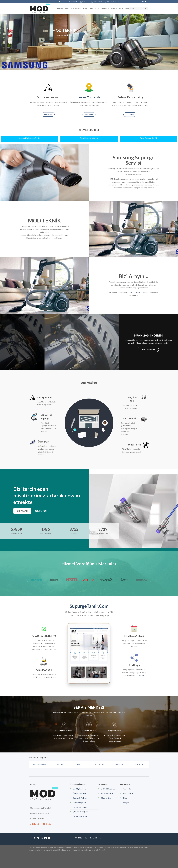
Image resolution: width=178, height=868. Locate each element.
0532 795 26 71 (136, 292)
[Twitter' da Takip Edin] (145, 2)
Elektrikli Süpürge (108, 789)
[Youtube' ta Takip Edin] (49, 838)
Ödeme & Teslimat (80, 798)
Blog (125, 798)
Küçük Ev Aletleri (108, 793)
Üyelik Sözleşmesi (80, 793)
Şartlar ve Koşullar (80, 816)
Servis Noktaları (73, 9)
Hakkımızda (116, 8)
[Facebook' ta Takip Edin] (141, 2)
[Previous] (27, 581)
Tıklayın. (141, 675)
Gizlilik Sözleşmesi (80, 807)
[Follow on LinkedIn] (46, 838)
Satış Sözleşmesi (79, 803)
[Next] (151, 581)
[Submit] (146, 9)
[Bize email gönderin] (147, 2)
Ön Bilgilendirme (79, 789)
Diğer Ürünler (106, 798)
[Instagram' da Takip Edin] (143, 2)
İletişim (126, 8)
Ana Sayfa (60, 8)
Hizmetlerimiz (89, 9)
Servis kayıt (103, 9)
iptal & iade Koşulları (81, 812)
